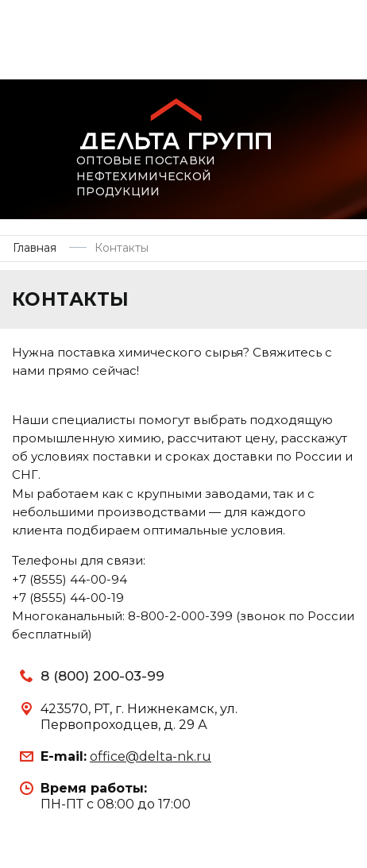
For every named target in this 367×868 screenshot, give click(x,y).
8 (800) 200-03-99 (102, 676)
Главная (35, 248)
